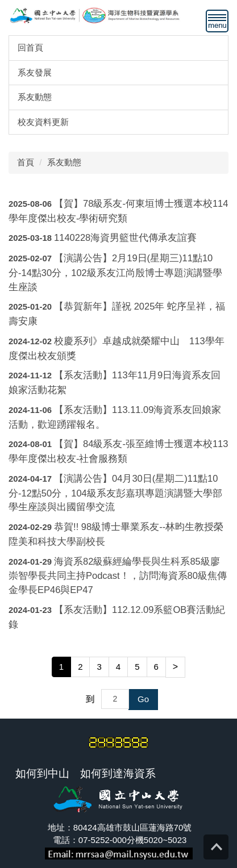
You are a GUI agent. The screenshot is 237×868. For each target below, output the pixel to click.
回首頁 (30, 47)
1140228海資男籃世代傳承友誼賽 (125, 237)
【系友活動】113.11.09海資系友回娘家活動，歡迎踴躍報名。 (115, 417)
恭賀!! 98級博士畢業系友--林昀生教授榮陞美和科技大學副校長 (116, 534)
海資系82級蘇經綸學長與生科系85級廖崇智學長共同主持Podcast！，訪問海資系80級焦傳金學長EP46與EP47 (118, 576)
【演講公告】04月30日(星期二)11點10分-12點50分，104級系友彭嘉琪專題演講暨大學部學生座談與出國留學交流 (115, 493)
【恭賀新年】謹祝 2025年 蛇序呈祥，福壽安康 (117, 314)
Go (143, 699)
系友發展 (35, 72)
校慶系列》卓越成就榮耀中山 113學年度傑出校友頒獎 (117, 348)
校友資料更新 (43, 122)
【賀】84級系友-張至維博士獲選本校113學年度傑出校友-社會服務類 (118, 451)
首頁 (26, 162)
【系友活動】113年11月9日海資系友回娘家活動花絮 (115, 382)
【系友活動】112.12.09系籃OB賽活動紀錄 (117, 617)
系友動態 (35, 97)
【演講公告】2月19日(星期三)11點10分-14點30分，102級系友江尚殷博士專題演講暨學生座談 (115, 272)
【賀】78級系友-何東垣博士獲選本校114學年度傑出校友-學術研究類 (118, 211)
